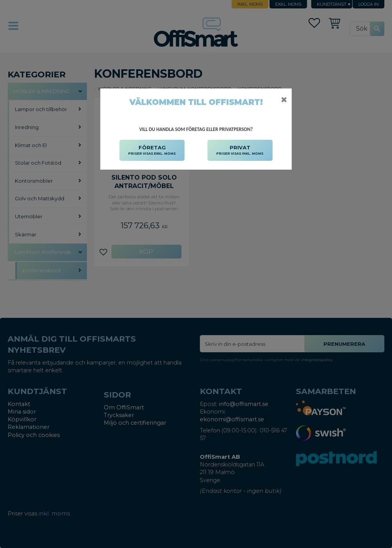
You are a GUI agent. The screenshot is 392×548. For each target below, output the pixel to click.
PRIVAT (240, 150)
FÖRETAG (152, 150)
